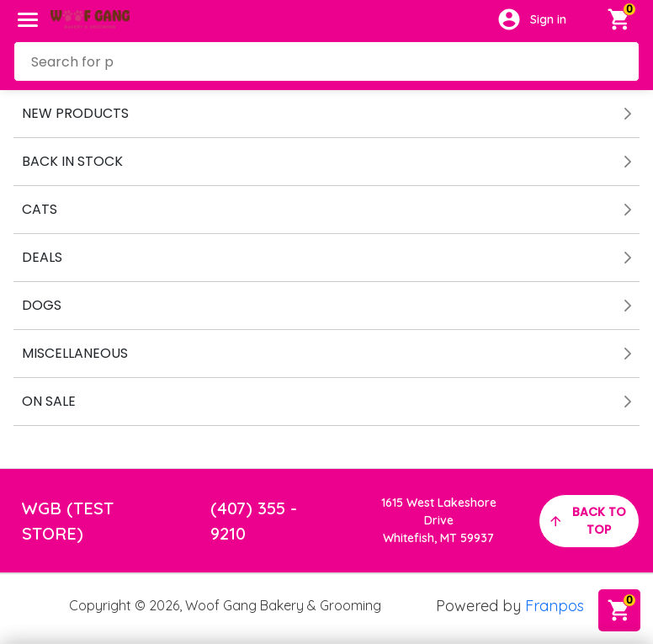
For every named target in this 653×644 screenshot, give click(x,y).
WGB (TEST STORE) (68, 521)
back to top (587, 521)
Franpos (555, 606)
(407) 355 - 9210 (254, 521)
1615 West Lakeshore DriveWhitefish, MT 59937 (439, 520)
